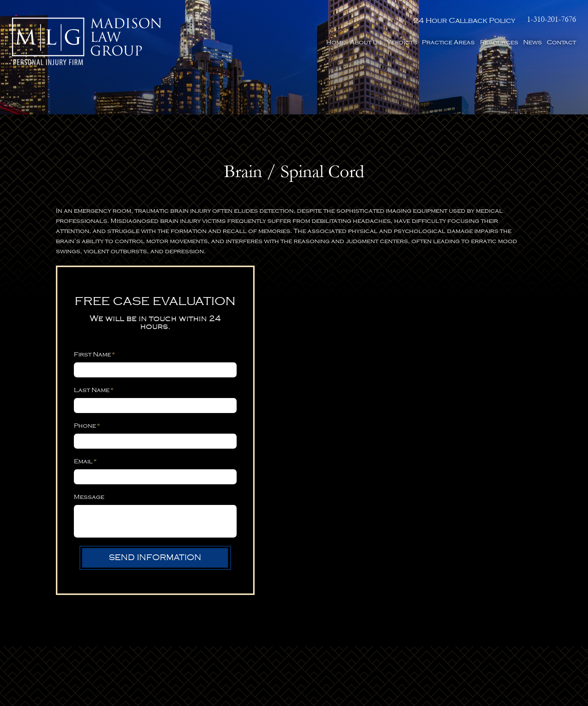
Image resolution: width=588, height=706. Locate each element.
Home (336, 42)
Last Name (94, 390)
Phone (87, 426)
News (532, 42)
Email (85, 461)
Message (89, 497)
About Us (366, 42)
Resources (499, 42)
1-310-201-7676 (551, 20)
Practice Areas (448, 42)
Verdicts (402, 42)
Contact (561, 42)
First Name (94, 354)
